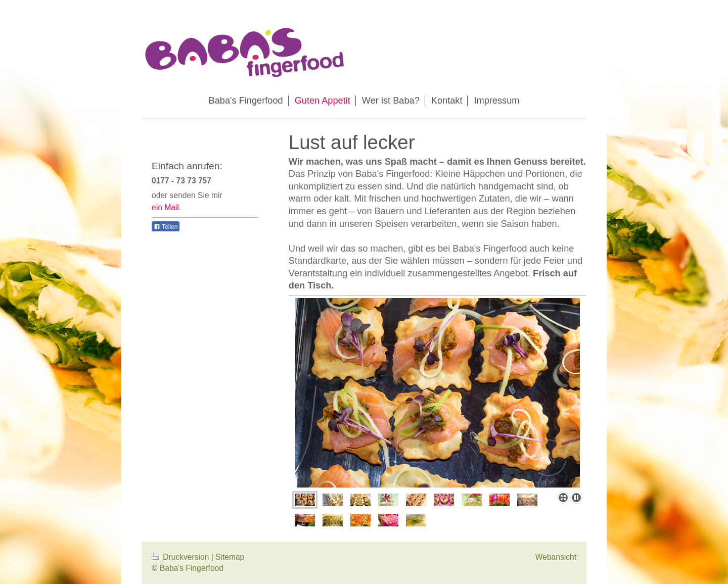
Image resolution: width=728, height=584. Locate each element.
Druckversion (181, 557)
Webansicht (556, 557)
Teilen (166, 227)
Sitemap (230, 557)
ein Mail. (166, 207)
